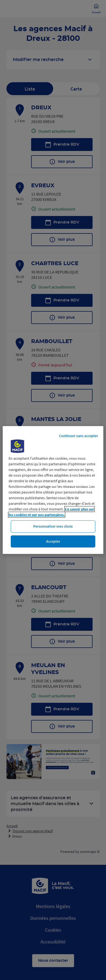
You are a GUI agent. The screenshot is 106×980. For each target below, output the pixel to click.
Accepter (53, 541)
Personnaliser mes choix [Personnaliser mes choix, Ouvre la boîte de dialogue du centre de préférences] (53, 526)
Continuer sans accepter (78, 436)
